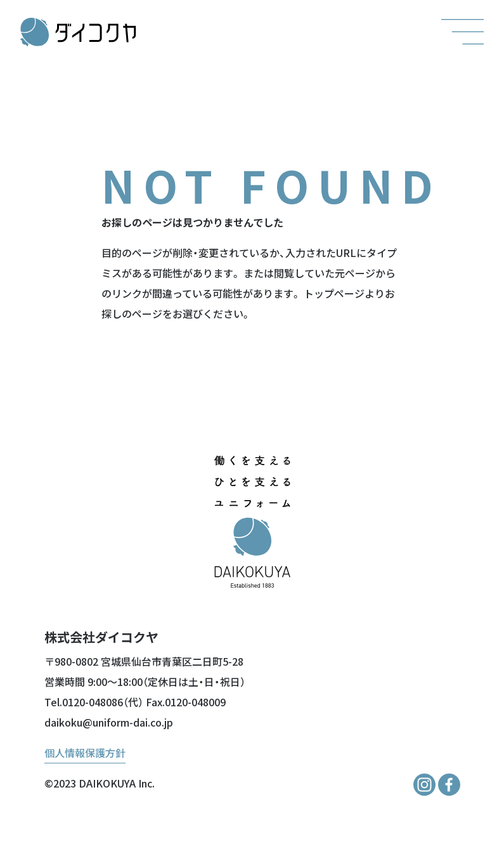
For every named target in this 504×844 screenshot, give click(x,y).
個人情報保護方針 (85, 753)
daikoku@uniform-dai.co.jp (109, 722)
